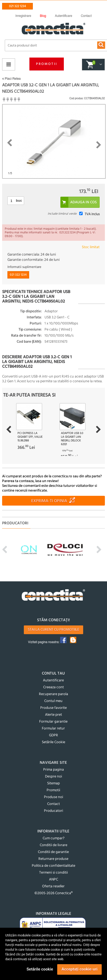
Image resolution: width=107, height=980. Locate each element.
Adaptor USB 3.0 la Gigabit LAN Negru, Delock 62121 (72, 439)
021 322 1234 (17, 6)
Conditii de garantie (53, 852)
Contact (53, 804)
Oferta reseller (53, 886)
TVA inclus (92, 214)
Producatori (53, 811)
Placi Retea (11, 79)
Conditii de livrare (53, 845)
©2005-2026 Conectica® (53, 893)
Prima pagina (53, 770)
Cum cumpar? (53, 838)
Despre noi (53, 777)
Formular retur (53, 729)
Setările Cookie (53, 742)
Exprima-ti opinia (49, 501)
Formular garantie (53, 722)
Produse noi (53, 797)
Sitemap (53, 783)
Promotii (47, 64)
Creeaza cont (53, 687)
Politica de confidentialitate (53, 866)
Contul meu (53, 701)
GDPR (53, 735)
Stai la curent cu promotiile (53, 630)
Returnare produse (53, 859)
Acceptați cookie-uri (79, 969)
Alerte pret (53, 715)
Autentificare (53, 680)
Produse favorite (53, 708)
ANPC (53, 880)
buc (19, 201)
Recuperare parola (53, 694)
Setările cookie (40, 969)
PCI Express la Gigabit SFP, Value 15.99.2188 (30, 437)
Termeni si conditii (53, 873)
